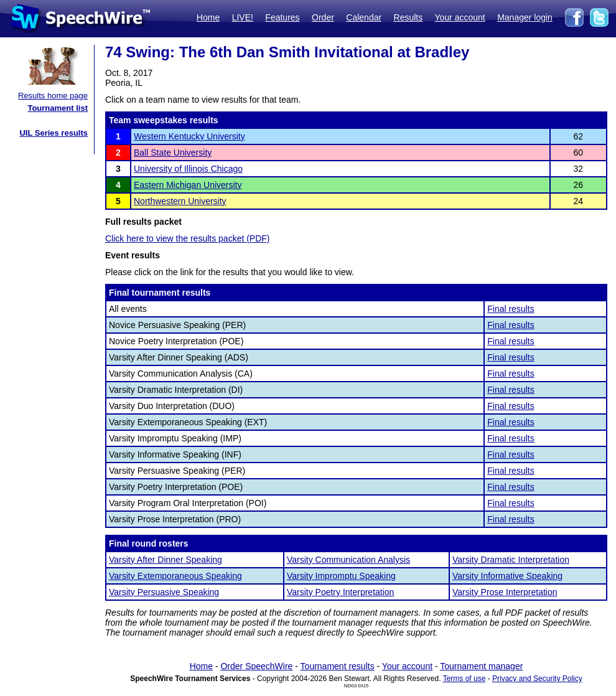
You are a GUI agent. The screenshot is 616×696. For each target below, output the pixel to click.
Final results (511, 309)
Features (282, 17)
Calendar (364, 17)
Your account (460, 17)
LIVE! (243, 17)
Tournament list (58, 108)
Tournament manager (481, 666)
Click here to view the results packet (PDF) (188, 238)
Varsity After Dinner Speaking (166, 560)
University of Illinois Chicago (188, 169)
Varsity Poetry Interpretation (340, 592)
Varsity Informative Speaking (507, 576)
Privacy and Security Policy (537, 679)
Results (408, 17)
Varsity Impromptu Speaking (341, 576)
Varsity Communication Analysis (348, 560)
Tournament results (338, 666)
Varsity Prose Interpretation (505, 592)
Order (323, 17)
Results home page (53, 96)
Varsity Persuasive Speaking (164, 592)
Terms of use (464, 679)
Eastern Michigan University (188, 185)
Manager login (525, 17)
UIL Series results (54, 133)
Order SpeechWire (256, 666)
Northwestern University (180, 201)
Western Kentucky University (189, 136)
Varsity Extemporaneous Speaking (175, 576)
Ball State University (173, 153)
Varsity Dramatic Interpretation (511, 560)
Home (208, 17)
